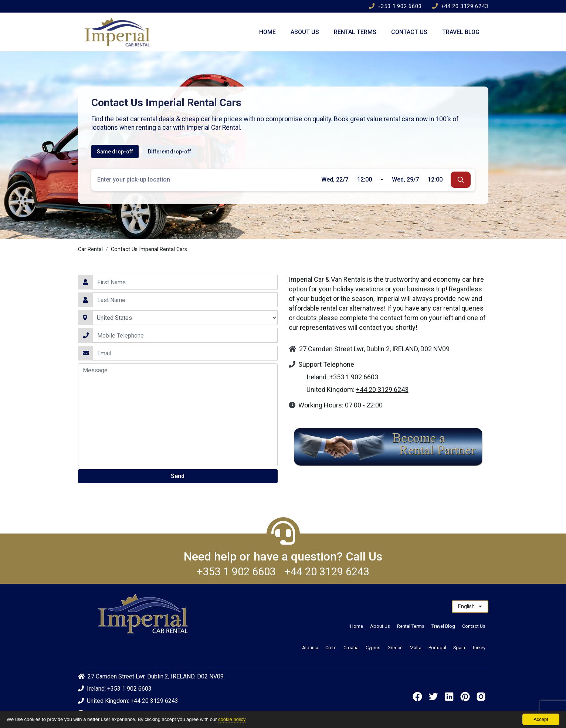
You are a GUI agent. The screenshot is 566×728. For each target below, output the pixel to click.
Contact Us (409, 32)
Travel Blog (461, 32)
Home (267, 32)
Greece (395, 648)
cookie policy (232, 719)
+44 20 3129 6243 (460, 6)
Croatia (351, 648)
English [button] (470, 606)
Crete (331, 648)
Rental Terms (355, 32)
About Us (305, 32)
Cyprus (373, 648)
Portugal (437, 648)
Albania (310, 648)
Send (178, 476)
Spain (459, 648)
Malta (416, 648)
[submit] (461, 180)
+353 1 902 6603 (395, 6)
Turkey (479, 648)
